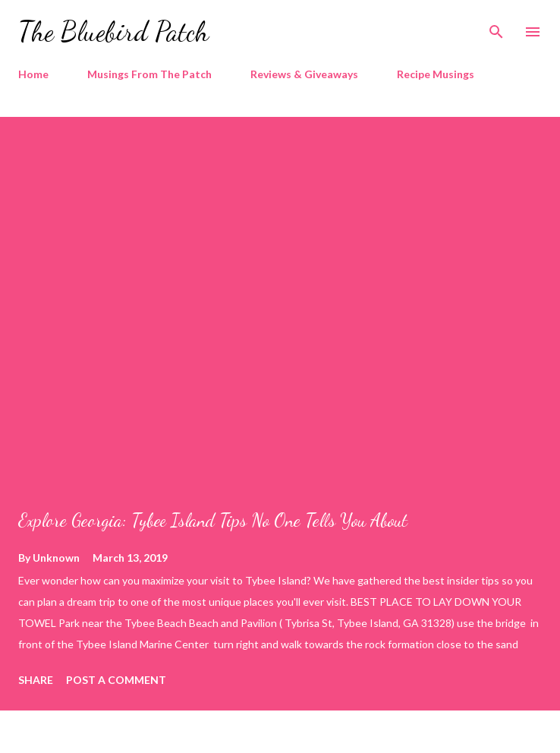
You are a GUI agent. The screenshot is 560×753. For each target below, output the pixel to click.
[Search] (496, 27)
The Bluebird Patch (113, 32)
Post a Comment (116, 680)
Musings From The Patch (149, 74)
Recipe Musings (436, 74)
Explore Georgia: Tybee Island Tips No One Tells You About (213, 520)
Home (33, 74)
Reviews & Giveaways (304, 74)
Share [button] (36, 680)
